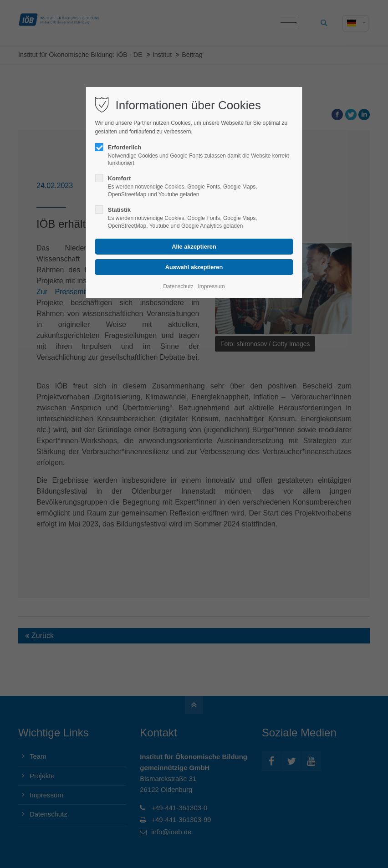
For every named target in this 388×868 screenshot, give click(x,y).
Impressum (211, 286)
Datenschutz (178, 286)
